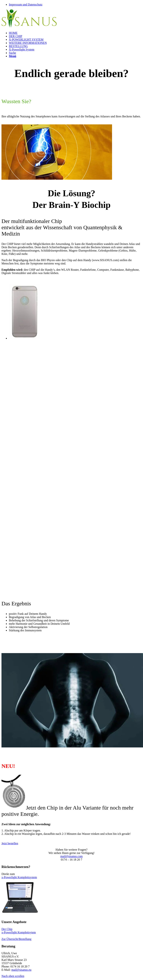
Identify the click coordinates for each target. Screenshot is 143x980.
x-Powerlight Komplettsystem (19, 877)
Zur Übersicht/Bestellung (16, 939)
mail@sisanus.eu (21, 970)
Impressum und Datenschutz (26, 5)
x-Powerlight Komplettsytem (19, 932)
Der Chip (7, 929)
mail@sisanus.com (72, 856)
